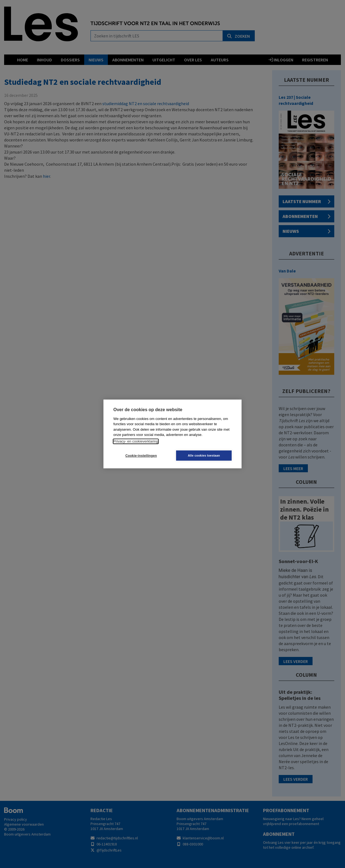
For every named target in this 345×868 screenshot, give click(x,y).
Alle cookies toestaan (205, 455)
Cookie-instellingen (140, 456)
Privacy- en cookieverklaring (136, 441)
